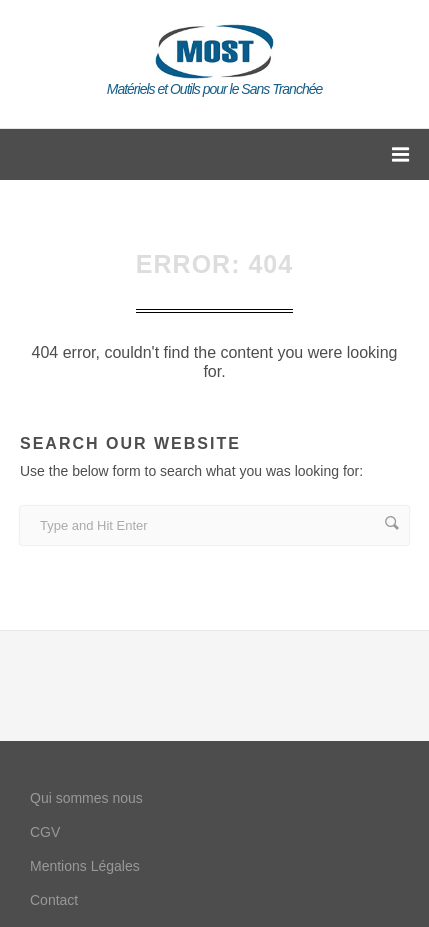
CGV (45, 832)
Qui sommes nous (86, 798)
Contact (54, 900)
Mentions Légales (85, 866)
